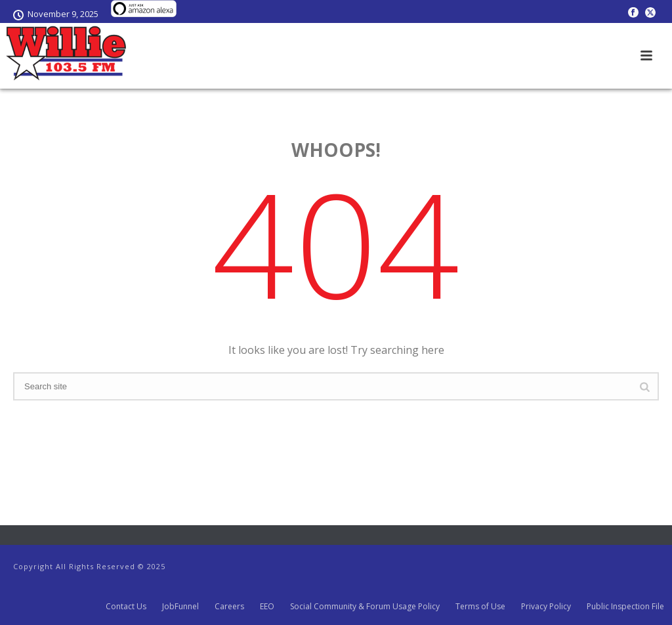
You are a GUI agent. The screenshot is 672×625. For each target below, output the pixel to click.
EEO (267, 607)
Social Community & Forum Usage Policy (365, 607)
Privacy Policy (546, 607)
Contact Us (126, 607)
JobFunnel (180, 607)
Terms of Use (480, 607)
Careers (229, 607)
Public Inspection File (625, 607)
